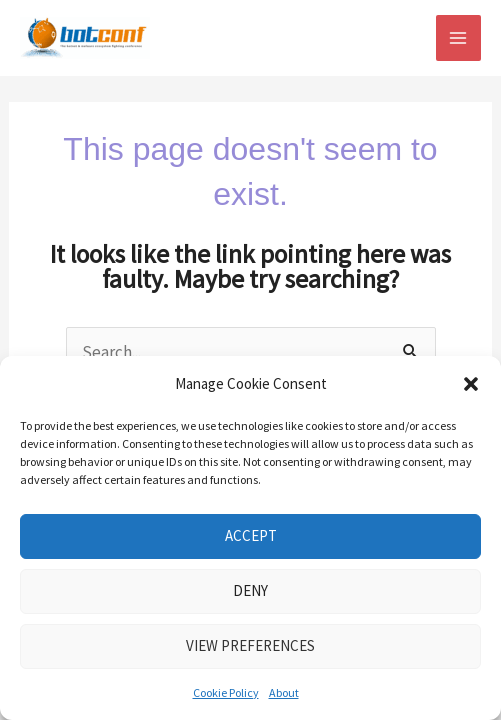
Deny (250, 590)
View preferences (250, 645)
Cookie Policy (226, 692)
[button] (471, 384)
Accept (251, 535)
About (284, 692)
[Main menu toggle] (459, 38)
